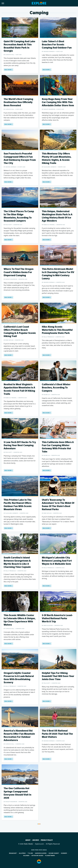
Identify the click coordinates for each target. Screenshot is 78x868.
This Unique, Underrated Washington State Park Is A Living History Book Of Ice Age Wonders (57, 216)
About (28, 840)
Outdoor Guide (37, 855)
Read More (8, 70)
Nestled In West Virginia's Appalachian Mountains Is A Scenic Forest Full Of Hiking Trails (19, 389)
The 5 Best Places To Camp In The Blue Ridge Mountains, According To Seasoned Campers (19, 216)
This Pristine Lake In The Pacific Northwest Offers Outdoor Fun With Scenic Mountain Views (18, 505)
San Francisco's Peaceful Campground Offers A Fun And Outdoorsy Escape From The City (20, 158)
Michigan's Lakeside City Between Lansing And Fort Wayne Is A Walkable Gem (57, 561)
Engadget (13, 853)
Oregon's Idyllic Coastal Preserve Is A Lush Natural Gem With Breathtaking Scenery (19, 678)
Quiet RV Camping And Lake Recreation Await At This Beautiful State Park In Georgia (19, 46)
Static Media (28, 844)
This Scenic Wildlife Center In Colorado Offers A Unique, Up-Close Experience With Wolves (20, 620)
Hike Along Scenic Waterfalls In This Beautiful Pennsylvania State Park (57, 330)
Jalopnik (22, 853)
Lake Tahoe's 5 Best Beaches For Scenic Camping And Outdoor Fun (57, 45)
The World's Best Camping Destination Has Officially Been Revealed (18, 102)
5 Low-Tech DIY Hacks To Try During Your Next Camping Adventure (20, 445)
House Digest (54, 853)
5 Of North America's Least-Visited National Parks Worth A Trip (57, 618)
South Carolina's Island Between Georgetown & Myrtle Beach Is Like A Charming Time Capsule (17, 562)
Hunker (64, 853)
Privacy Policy (47, 840)
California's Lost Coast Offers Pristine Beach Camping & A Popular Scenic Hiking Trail (20, 332)
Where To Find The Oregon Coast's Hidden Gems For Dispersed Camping (19, 272)
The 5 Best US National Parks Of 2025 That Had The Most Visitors (57, 734)
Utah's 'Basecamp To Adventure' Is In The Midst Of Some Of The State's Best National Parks (58, 505)
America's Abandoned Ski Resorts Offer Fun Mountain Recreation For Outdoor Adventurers (19, 735)
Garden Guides (41, 853)
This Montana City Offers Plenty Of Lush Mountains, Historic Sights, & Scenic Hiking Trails (57, 158)
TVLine (30, 853)
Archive (36, 840)
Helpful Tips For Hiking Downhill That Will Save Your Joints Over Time (58, 676)
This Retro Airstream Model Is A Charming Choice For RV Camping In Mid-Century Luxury (58, 274)
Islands (26, 855)
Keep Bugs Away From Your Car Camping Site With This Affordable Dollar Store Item (58, 102)
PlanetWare (50, 855)
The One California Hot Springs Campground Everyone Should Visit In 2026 (17, 793)
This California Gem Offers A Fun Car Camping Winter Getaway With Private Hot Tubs (58, 447)
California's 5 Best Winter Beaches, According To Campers (56, 388)
